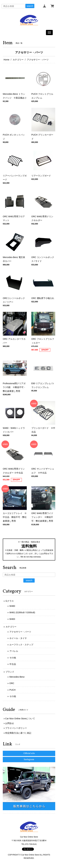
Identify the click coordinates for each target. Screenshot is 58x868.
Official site (29, 753)
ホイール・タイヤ (18, 638)
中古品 (13, 664)
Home (6, 60)
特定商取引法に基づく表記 (18, 733)
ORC (12, 683)
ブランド (10, 672)
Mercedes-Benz (17, 677)
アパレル (14, 651)
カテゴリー (18, 60)
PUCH (13, 690)
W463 (12, 619)
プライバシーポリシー (16, 728)
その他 (13, 658)
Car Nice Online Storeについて (20, 719)
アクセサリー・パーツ (20, 632)
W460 (12, 606)
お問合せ (10, 723)
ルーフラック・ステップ (21, 645)
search (30, 6)
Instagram (29, 760)
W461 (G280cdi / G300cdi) (22, 612)
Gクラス (10, 601)
